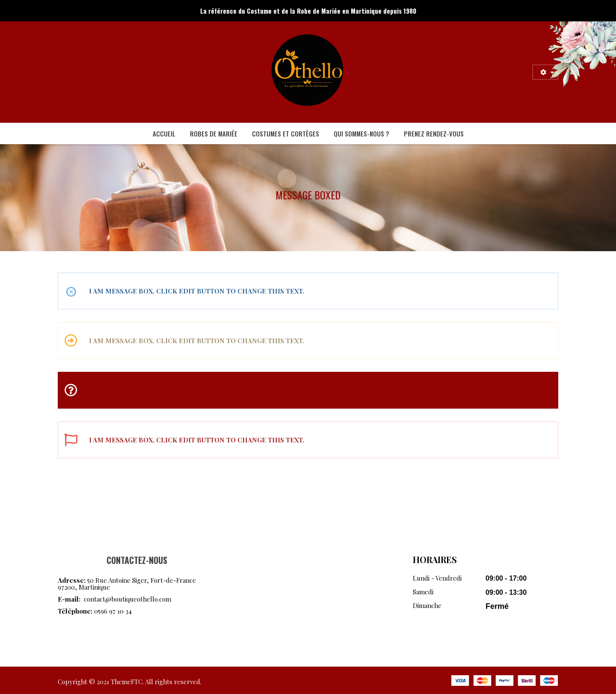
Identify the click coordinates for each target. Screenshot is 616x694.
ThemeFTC (127, 682)
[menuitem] (164, 133)
